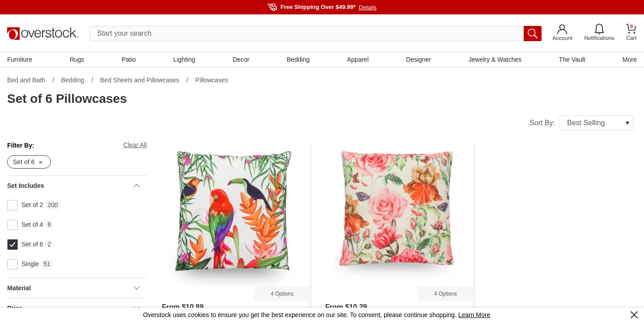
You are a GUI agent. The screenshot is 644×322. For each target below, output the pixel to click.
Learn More (475, 315)
